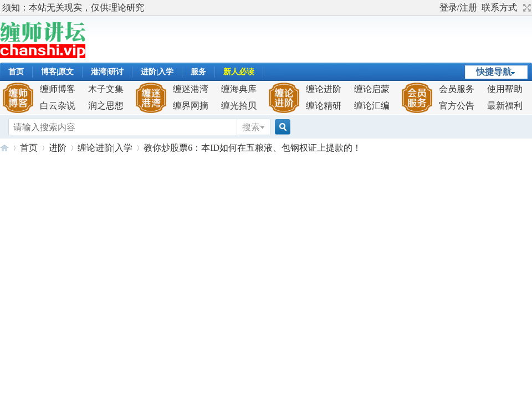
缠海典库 (239, 89)
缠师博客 (58, 89)
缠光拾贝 (239, 106)
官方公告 (457, 106)
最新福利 (505, 106)
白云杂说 (58, 106)
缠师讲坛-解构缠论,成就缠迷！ (4, 148)
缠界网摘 (191, 106)
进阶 (58, 148)
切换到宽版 (526, 8)
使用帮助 (505, 89)
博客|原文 (57, 72)
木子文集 (106, 89)
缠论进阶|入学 (105, 148)
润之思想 (106, 106)
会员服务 (457, 89)
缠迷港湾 (191, 89)
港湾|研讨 (107, 72)
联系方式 (499, 7)
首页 (16, 72)
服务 (198, 72)
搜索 (251, 127)
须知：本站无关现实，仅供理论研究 (73, 7)
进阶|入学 (157, 72)
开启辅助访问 (434, 8)
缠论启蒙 (372, 89)
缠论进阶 (324, 89)
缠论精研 (324, 106)
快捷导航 (494, 72)
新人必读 (239, 72)
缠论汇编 (372, 106)
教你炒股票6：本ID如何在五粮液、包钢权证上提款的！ (252, 148)
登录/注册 (458, 7)
